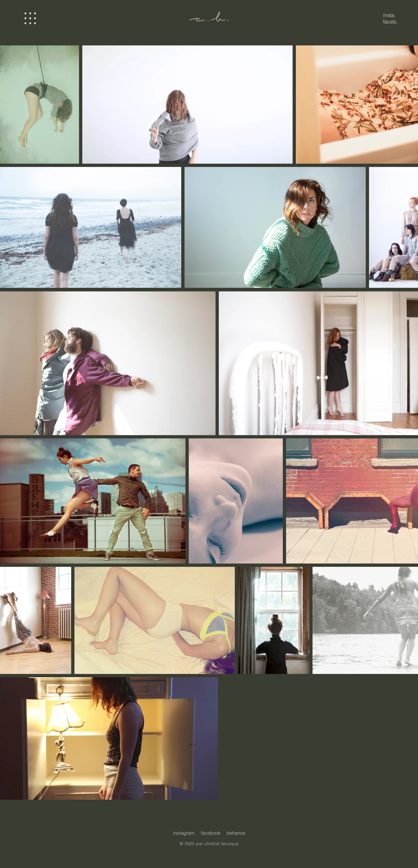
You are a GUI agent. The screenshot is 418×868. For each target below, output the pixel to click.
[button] (30, 18)
